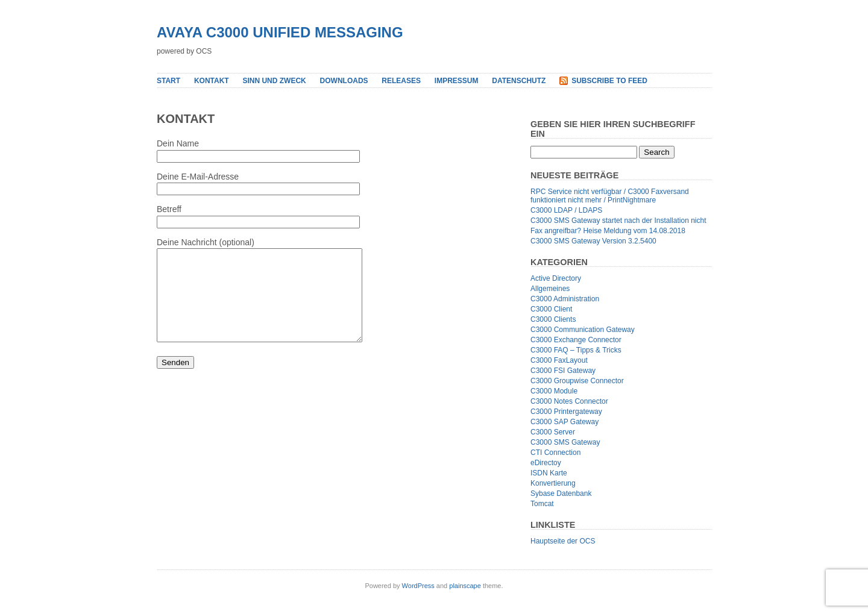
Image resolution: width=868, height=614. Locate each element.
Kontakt (212, 81)
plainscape (465, 586)
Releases (401, 81)
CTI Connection (555, 453)
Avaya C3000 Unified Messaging (280, 32)
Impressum (457, 81)
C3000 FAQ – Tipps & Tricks (576, 350)
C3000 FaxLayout (559, 360)
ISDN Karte (549, 473)
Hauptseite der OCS (563, 541)
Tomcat (542, 504)
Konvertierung (553, 483)
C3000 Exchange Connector (576, 340)
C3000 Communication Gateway (583, 330)
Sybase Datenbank (561, 493)
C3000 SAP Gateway (565, 422)
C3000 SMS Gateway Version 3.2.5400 (593, 241)
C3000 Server (553, 432)
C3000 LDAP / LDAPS (566, 210)
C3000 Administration (565, 299)
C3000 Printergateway (566, 412)
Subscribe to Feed (609, 81)
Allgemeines (550, 289)
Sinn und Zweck (274, 81)
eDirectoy (546, 463)
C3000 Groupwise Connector (577, 381)
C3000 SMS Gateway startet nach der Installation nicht (618, 221)
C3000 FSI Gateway (563, 371)
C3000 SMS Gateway (565, 442)
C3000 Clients (553, 319)
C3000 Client (551, 309)
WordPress (418, 586)
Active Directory (556, 278)
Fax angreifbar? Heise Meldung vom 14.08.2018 (608, 231)
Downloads (344, 81)
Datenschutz (519, 81)
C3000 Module (554, 391)
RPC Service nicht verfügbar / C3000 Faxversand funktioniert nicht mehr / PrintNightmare (610, 196)
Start (168, 81)
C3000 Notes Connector (569, 401)
